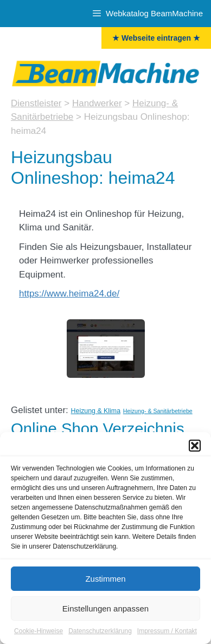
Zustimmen (105, 582)
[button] (195, 450)
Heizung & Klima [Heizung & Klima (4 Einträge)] (96, 411)
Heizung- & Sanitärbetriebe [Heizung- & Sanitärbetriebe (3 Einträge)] (158, 411)
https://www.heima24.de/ (69, 294)
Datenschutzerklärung (100, 635)
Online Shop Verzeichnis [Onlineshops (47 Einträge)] (98, 429)
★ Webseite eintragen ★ (156, 38)
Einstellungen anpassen (105, 612)
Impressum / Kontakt (167, 635)
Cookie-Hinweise (39, 635)
